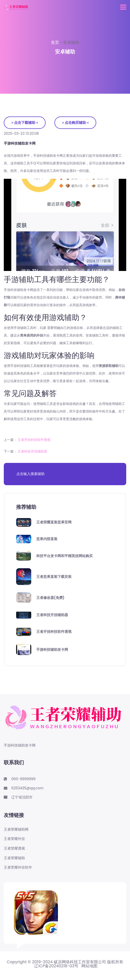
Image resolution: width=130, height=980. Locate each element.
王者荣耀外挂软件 (18, 867)
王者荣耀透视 (14, 848)
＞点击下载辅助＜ (25, 123)
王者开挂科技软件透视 (34, 440)
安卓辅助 (71, 42)
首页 (55, 42)
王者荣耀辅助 (14, 858)
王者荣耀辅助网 (16, 829)
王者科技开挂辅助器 (32, 451)
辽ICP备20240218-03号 (56, 966)
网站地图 (89, 966)
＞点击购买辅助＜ (75, 123)
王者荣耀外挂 (14, 839)
